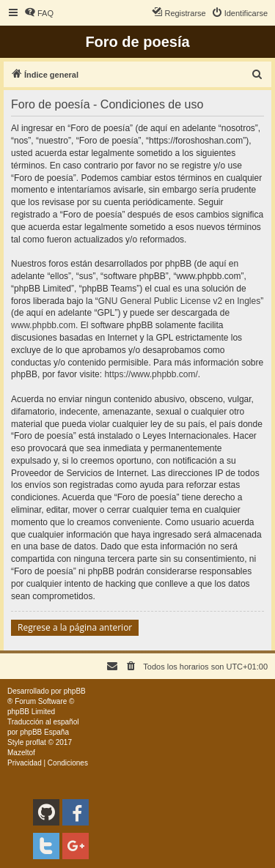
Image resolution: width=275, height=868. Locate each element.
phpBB (75, 691)
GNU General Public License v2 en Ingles (179, 301)
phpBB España (44, 732)
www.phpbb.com (43, 325)
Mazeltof (21, 753)
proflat (36, 742)
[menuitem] (39, 13)
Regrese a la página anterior (75, 627)
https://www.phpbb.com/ (151, 374)
